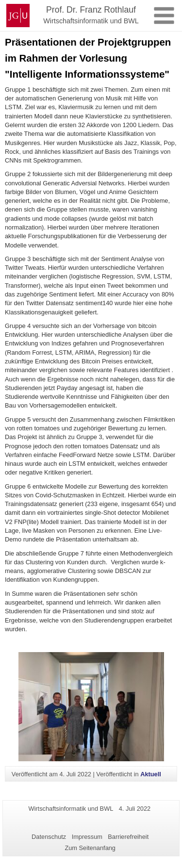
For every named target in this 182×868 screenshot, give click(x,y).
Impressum (87, 837)
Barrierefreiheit (128, 837)
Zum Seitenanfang (90, 848)
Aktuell (151, 774)
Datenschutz (49, 837)
